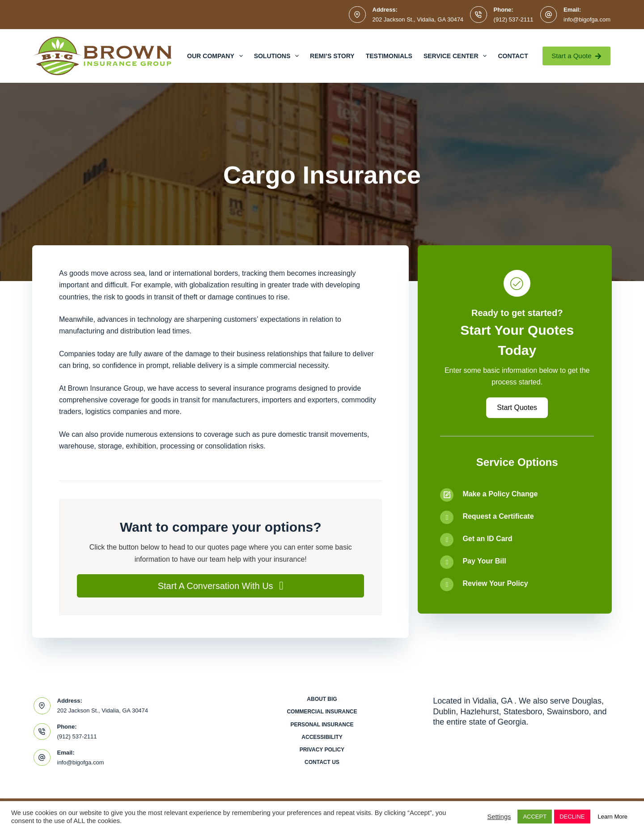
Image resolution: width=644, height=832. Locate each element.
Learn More (613, 817)
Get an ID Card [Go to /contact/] (487, 539)
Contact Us (322, 762)
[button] (220, 586)
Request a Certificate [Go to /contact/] (498, 516)
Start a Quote (576, 56)
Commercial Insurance (322, 712)
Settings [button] (499, 817)
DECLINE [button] (572, 817)
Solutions (278, 56)
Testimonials (389, 56)
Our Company (216, 56)
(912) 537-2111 (514, 19)
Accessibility (322, 737)
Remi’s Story (332, 56)
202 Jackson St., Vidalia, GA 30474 (418, 19)
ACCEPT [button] (535, 817)
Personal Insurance (322, 725)
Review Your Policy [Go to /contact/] (495, 583)
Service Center (457, 56)
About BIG (322, 699)
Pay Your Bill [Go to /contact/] (484, 561)
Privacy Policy (322, 750)
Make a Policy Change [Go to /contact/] (500, 494)
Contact (513, 56)
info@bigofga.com (587, 19)
